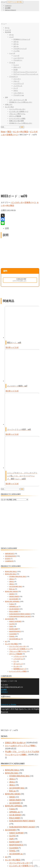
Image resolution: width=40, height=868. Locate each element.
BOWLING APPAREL (12, 564)
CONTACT (8, 6)
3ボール (16, 46)
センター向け (9, 107)
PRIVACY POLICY (11, 10)
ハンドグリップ (19, 84)
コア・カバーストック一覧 (18, 100)
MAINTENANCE (15, 594)
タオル (16, 91)
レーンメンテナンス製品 (17, 119)
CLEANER (13, 596)
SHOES (12, 557)
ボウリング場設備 (15, 116)
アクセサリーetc (19, 95)
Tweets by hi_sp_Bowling (8, 667)
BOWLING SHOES (11, 554)
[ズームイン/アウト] (8, 861)
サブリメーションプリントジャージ (25, 72)
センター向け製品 (21, 132)
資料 (6, 98)
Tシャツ (16, 65)
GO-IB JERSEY (14, 571)
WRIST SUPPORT (15, 584)
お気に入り (9, 104)
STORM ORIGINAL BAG (18, 539)
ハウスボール (18, 621)
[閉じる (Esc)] (2, 861)
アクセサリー (18, 60)
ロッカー (17, 629)
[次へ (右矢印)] (4, 864)
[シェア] (4, 861)
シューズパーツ (19, 58)
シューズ (12, 53)
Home (3, 132)
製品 (9, 132)
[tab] (22, 191)
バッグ (11, 37)
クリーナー (17, 79)
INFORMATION (10, 519)
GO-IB (15, 70)
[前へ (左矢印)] (2, 864)
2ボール (16, 44)
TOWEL (12, 599)
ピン (15, 624)
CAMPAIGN (9, 524)
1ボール (16, 42)
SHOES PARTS (14, 559)
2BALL (12, 544)
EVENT (8, 521)
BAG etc (12, 552)
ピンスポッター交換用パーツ (19, 112)
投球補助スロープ (20, 631)
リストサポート (19, 93)
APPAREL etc (14, 569)
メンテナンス (18, 86)
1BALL (12, 542)
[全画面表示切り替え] (6, 861)
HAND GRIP (13, 591)
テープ (16, 88)
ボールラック (18, 626)
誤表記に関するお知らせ (15, 705)
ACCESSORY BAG (16, 549)
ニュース (8, 30)
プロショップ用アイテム (17, 114)
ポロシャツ (17, 67)
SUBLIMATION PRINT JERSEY (20, 576)
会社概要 (8, 8)
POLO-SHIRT (14, 574)
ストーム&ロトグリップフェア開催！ (21, 708)
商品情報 (8, 32)
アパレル (12, 63)
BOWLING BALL (11, 534)
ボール (11, 35)
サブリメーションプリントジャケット (26, 74)
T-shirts (12, 566)
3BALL (12, 547)
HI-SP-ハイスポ (12, 310)
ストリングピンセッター (17, 109)
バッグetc (16, 51)
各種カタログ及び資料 (17, 121)
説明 (7, 191)
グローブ (16, 81)
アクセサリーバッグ (20, 49)
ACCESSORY (14, 562)
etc (6, 604)
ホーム (7, 28)
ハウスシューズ (19, 619)
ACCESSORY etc (15, 601)
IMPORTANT (9, 516)
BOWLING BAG (11, 537)
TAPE (11, 589)
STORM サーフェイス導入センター (21, 102)
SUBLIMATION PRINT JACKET (20, 579)
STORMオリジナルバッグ (22, 39)
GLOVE (12, 586)
